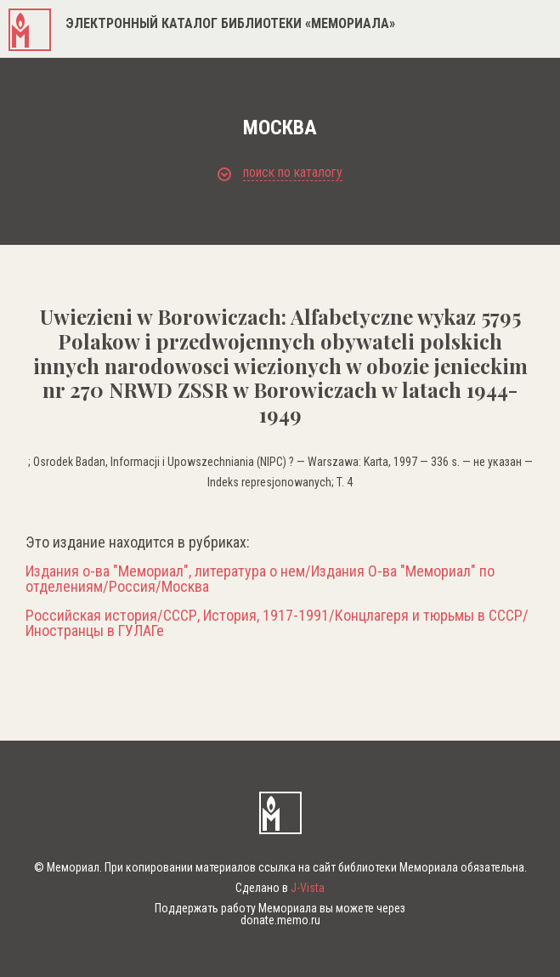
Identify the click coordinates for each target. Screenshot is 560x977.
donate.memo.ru (280, 920)
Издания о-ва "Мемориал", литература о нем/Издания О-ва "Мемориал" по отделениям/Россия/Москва (260, 579)
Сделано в (280, 888)
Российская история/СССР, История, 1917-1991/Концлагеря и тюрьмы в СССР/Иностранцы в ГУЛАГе (277, 623)
